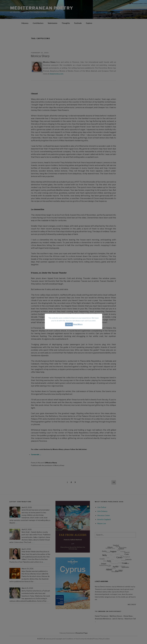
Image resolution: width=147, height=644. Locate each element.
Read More (78, 324)
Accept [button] (69, 324)
